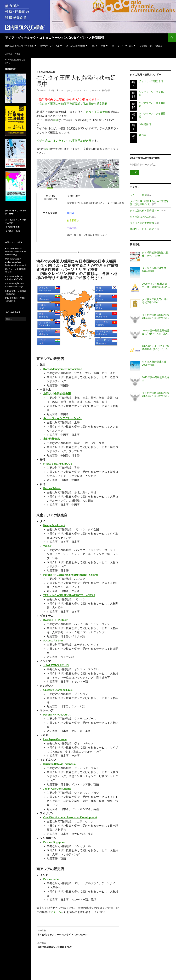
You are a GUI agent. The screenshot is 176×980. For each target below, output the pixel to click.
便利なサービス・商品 (50, 46)
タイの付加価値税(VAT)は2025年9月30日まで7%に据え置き (156, 394)
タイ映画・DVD (13, 231)
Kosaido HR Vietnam (56, 620)
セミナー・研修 (98, 46)
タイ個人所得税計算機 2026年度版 (154, 270)
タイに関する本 (12, 227)
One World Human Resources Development (70, 817)
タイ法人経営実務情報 (76, 46)
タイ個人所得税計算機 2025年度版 (154, 363)
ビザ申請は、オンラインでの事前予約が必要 (64, 140)
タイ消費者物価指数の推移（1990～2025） (155, 254)
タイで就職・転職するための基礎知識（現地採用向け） (149, 203)
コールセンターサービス (122, 46)
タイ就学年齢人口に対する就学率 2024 (155, 301)
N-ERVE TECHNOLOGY (58, 463)
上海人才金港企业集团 (57, 393)
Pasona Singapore (54, 842)
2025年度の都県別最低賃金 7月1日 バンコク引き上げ (156, 332)
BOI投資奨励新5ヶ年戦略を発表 (78, 945)
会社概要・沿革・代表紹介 (151, 46)
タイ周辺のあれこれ (46, 72)
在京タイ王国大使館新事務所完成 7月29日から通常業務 (73, 103)
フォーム (56, 912)
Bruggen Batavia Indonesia (59, 764)
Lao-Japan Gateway (55, 739)
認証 (56, 120)
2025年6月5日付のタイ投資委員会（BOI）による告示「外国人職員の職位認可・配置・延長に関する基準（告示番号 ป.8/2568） (156, 348)
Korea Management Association (63, 369)
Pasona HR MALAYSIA (57, 714)
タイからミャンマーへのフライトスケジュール (78, 932)
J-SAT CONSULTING (56, 665)
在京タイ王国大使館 (95, 112)
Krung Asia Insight (54, 525)
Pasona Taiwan (52, 488)
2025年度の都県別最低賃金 (156, 379)
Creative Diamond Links (58, 690)
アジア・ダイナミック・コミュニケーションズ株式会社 (84, 90)
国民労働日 (145, 124)
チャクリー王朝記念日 (151, 81)
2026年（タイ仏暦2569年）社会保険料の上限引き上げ (155, 285)
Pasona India (51, 879)
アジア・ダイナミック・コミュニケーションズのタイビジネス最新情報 (55, 38)
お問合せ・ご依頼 (13, 54)
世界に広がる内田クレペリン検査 (19, 46)
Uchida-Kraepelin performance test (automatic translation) (15, 262)
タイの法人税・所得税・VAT (145, 210)
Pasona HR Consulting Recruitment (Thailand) (71, 575)
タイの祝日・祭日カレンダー (146, 74)
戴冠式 (143, 135)
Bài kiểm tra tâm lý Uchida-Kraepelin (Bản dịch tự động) (16, 252)
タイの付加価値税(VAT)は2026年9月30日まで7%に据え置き (156, 316)
